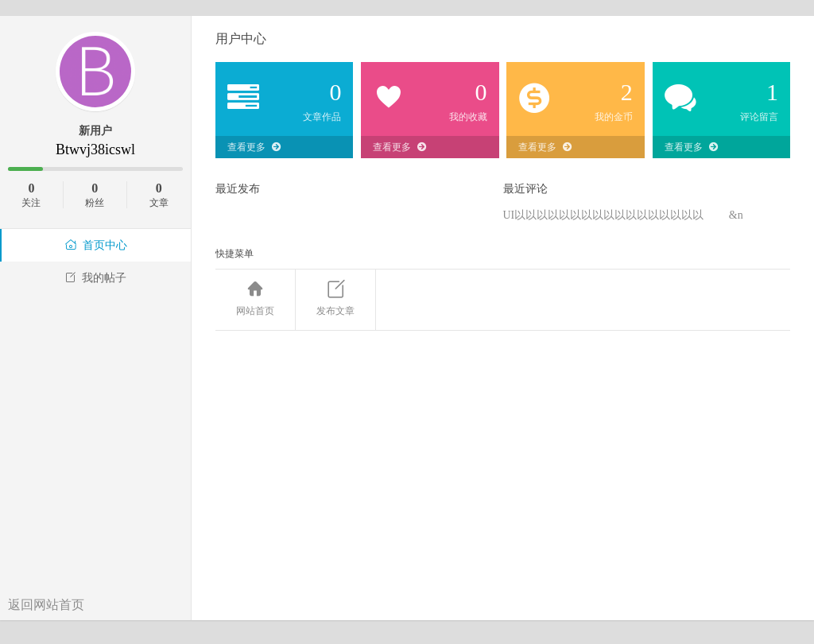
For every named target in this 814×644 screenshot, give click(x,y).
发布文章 (335, 299)
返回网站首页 (46, 605)
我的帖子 (95, 278)
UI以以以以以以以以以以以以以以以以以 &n (623, 215)
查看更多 (254, 147)
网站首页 (255, 299)
